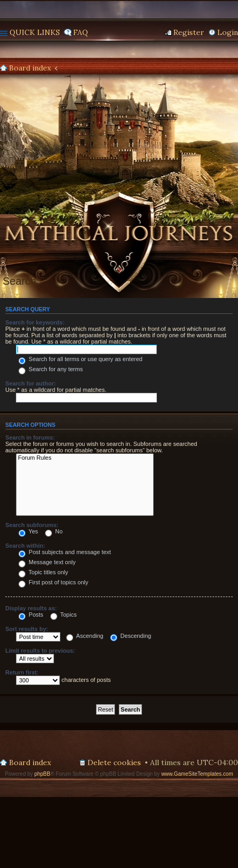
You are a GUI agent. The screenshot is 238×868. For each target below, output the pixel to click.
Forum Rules (85, 458)
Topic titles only (43, 572)
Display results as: (31, 608)
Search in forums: (30, 437)
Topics (64, 615)
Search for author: (30, 383)
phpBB (42, 774)
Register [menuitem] (189, 32)
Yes (28, 531)
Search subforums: (32, 525)
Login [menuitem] (228, 32)
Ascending (85, 636)
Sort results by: (27, 629)
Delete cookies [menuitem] (114, 762)
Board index (30, 68)
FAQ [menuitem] (81, 32)
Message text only (47, 562)
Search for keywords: (35, 322)
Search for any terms (51, 369)
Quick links (35, 32)
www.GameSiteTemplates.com (197, 774)
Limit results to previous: (40, 651)
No (54, 531)
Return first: (22, 672)
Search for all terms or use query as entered (81, 359)
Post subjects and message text (65, 552)
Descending (131, 636)
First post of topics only (54, 582)
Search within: (25, 546)
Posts (31, 615)
